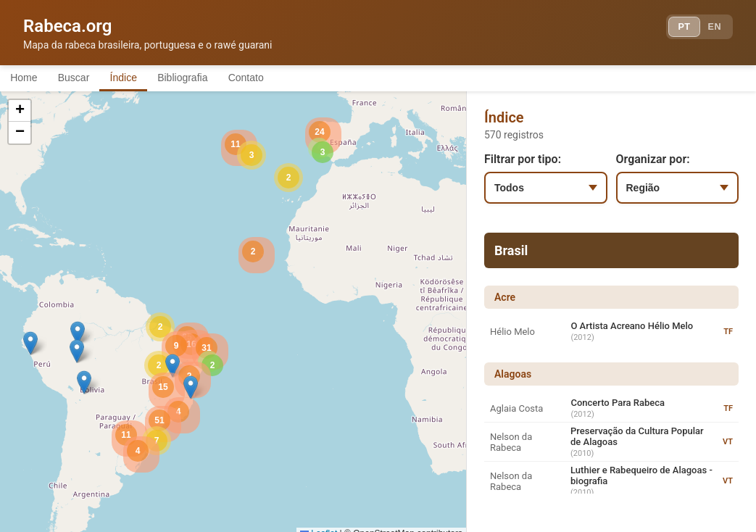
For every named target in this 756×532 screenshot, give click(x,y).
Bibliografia (212, 78)
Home (28, 78)
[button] (78, 335)
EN (711, 29)
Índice (145, 78)
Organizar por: (653, 161)
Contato (284, 78)
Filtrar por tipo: (523, 161)
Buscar (86, 78)
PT (674, 29)
